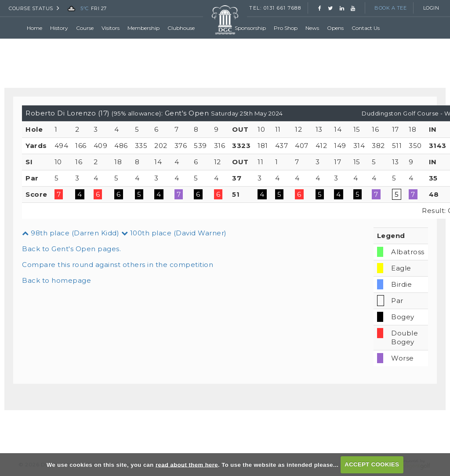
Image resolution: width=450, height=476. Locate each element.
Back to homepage (56, 280)
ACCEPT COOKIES (372, 464)
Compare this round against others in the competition (118, 265)
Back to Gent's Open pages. (71, 249)
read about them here (187, 464)
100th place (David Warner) (174, 233)
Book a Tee (390, 8)
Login (431, 8)
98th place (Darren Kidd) (71, 233)
